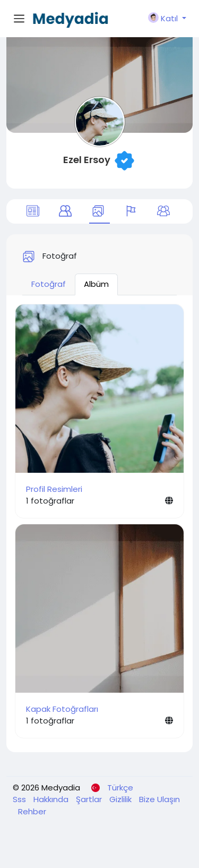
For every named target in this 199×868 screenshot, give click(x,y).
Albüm (96, 284)
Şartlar (90, 799)
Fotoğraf (49, 284)
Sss (20, 799)
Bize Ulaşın (159, 799)
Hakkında (52, 799)
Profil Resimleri (54, 489)
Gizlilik (122, 799)
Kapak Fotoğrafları (62, 709)
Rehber (32, 811)
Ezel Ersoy (87, 160)
